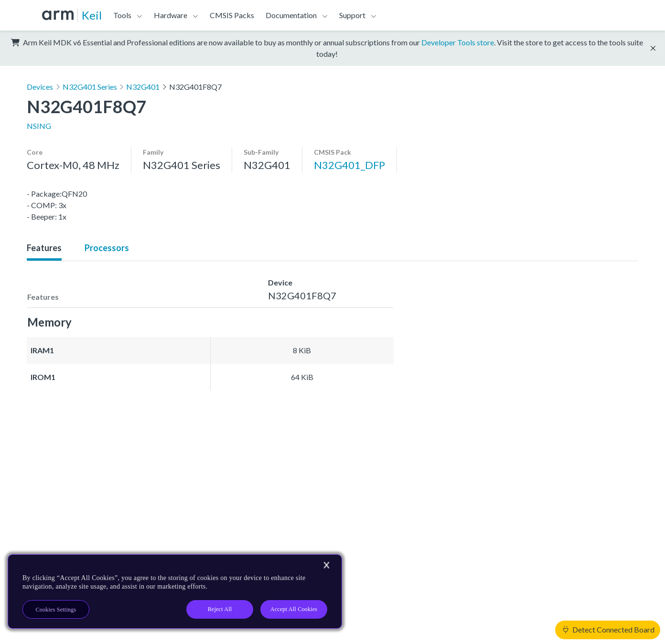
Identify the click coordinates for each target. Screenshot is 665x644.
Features (44, 248)
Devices (40, 87)
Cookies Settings (56, 610)
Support (352, 15)
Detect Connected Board (609, 629)
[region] (175, 591)
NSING (39, 126)
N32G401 (143, 87)
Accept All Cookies (294, 609)
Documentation (291, 15)
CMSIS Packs (232, 15)
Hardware (171, 15)
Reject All (220, 609)
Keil (92, 15)
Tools (122, 15)
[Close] (326, 565)
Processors (107, 248)
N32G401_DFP (349, 165)
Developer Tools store (458, 42)
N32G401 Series (90, 87)
